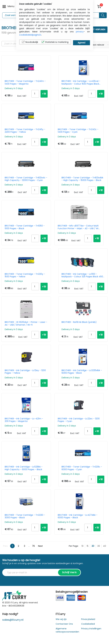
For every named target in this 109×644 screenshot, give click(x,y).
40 (105, 546)
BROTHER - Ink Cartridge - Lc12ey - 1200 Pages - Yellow (25, 372)
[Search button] (103, 15)
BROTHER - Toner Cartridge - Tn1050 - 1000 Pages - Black (25, 227)
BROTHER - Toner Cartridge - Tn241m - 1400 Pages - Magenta (25, 82)
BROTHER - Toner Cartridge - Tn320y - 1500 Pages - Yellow (25, 275)
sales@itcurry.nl (13, 620)
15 (88, 546)
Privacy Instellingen (91, 629)
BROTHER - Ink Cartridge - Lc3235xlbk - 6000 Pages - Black (82, 372)
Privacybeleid (88, 619)
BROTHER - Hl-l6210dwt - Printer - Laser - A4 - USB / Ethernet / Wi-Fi (26, 323)
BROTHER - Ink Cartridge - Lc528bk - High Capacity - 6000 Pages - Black (24, 468)
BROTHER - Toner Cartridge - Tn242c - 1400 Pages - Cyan (78, 131)
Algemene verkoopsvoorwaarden (67, 630)
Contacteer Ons (64, 624)
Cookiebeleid (88, 624)
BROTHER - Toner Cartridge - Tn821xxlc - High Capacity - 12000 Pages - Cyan (26, 179)
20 (93, 546)
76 (33, 546)
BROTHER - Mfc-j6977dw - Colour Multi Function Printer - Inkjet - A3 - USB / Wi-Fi (79, 227)
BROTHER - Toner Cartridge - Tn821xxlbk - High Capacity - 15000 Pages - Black (82, 179)
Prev (5, 546)
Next (40, 546)
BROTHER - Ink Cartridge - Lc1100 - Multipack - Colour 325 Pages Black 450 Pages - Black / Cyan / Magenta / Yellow (83, 275)
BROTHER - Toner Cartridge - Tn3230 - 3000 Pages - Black (25, 516)
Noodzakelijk (30, 42)
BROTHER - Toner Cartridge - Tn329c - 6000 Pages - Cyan (82, 468)
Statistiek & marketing (55, 42)
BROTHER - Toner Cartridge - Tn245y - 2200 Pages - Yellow (25, 131)
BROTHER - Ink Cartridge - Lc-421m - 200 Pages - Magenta (24, 420)
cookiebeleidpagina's (30, 35)
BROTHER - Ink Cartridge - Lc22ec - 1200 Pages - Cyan (79, 420)
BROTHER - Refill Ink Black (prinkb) (79, 322)
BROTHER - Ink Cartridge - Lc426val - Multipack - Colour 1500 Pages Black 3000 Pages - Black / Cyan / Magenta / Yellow (82, 82)
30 (99, 546)
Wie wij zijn (61, 619)
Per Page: (74, 546)
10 (82, 546)
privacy (80, 32)
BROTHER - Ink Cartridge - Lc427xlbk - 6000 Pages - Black (78, 516)
